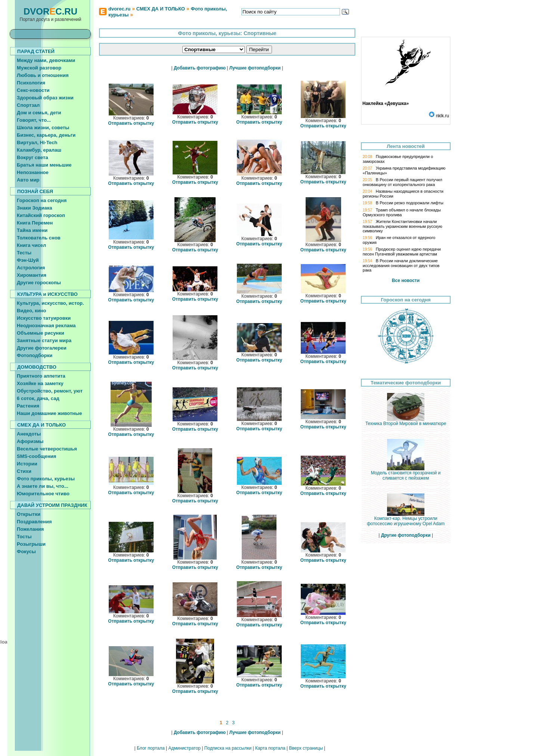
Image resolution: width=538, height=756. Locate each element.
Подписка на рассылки (228, 748)
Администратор (184, 748)
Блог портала (151, 748)
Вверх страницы (306, 748)
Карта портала (270, 748)
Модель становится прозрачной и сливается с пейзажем (406, 473)
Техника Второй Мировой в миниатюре (406, 422)
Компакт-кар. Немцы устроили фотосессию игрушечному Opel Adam (406, 519)
